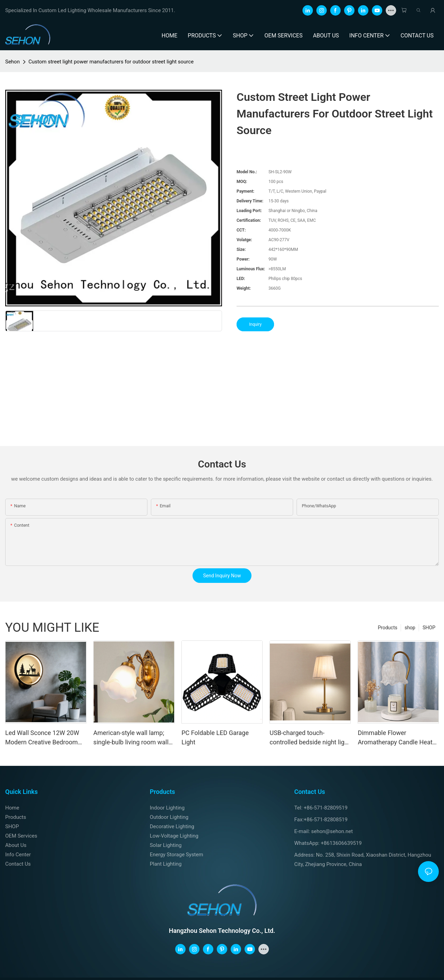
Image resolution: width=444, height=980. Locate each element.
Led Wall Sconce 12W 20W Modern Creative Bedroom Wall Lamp (42, 738)
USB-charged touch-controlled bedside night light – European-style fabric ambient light (310, 738)
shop (410, 628)
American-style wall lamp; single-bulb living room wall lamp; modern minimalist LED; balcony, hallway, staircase (131, 738)
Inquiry (255, 324)
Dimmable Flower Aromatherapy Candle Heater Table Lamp (398, 738)
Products (387, 628)
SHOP (429, 628)
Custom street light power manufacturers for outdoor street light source (111, 62)
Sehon (12, 62)
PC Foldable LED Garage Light (215, 737)
